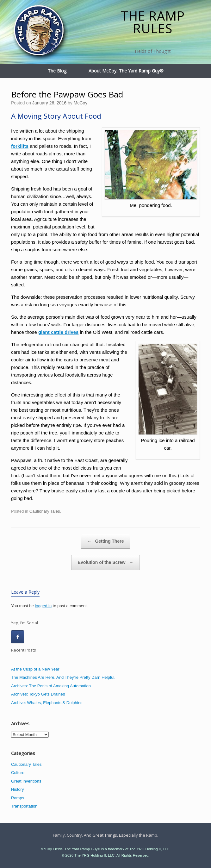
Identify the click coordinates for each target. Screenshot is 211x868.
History (17, 789)
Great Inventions (26, 781)
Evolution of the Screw (106, 563)
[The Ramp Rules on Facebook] (18, 637)
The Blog (57, 71)
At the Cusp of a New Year (35, 669)
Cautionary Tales (45, 511)
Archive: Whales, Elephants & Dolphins (47, 703)
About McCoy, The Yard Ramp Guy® (126, 71)
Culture (18, 773)
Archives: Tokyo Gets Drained (38, 694)
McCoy (81, 103)
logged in (43, 606)
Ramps (18, 798)
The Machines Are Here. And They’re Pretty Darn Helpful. (63, 677)
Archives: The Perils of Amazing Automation (51, 686)
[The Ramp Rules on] (32, 637)
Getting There (106, 541)
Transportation (24, 806)
